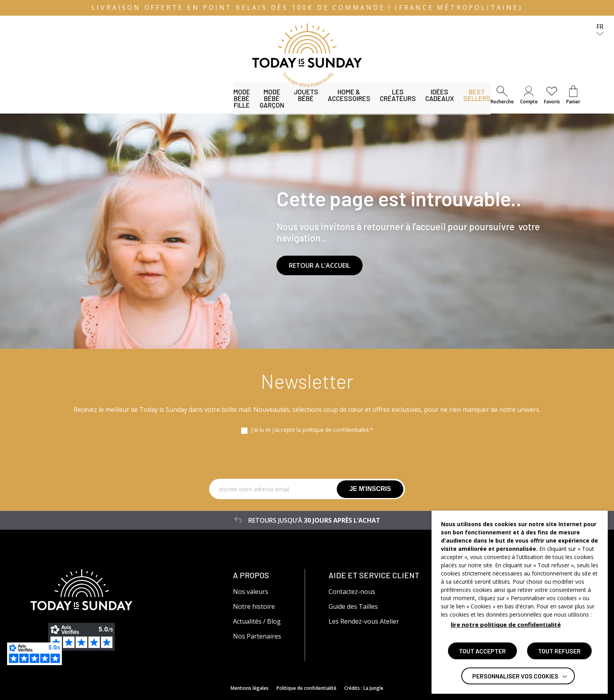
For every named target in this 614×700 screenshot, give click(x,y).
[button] (502, 95)
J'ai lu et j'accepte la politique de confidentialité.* (312, 430)
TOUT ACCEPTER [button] (482, 651)
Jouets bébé (181, 104)
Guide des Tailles (353, 606)
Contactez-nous (352, 592)
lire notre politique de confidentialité (506, 624)
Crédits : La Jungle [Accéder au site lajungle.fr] (364, 688)
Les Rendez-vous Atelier (364, 621)
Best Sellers (424, 104)
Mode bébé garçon (121, 104)
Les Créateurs (311, 104)
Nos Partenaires (257, 636)
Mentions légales (250, 688)
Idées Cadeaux (369, 104)
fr (600, 30)
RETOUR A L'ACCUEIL (320, 265)
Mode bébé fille (56, 104)
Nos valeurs (251, 592)
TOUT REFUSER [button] (559, 651)
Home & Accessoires (244, 104)
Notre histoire (254, 606)
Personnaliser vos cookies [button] (515, 676)
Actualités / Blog (257, 621)
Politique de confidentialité (306, 688)
